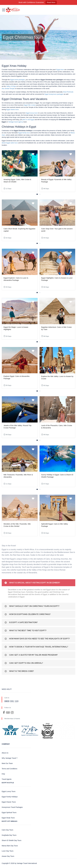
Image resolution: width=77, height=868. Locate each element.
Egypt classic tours (12, 109)
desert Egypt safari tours (10, 143)
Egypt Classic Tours (9, 802)
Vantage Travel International (27, 863)
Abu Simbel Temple (8, 89)
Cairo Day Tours (7, 830)
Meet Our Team (7, 763)
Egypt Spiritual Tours (9, 812)
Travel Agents (7, 779)
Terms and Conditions (9, 769)
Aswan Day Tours (8, 856)
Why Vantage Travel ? (10, 758)
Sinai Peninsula (68, 92)
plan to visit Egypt (28, 120)
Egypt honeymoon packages (54, 94)
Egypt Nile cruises (30, 105)
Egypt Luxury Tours (9, 791)
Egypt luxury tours (32, 113)
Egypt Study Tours (8, 818)
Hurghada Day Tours (9, 835)
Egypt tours (60, 70)
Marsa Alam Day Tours (10, 846)
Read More (51, 2)
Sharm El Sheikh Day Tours (12, 840)
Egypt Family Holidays (10, 797)
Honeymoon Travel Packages (12, 807)
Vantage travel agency (16, 122)
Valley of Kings (11, 86)
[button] (37, 194)
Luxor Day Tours (8, 851)
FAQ (3, 774)
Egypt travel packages (18, 80)
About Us (5, 753)
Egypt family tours (24, 133)
